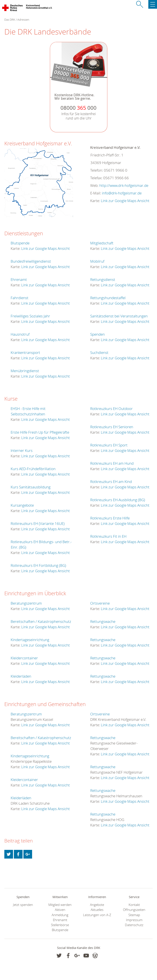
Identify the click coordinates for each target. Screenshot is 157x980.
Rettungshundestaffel (108, 298)
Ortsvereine (100, 603)
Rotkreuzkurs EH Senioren (112, 427)
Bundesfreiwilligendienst (31, 261)
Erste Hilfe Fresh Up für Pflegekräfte (40, 432)
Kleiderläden (21, 676)
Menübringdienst (25, 371)
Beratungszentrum (26, 603)
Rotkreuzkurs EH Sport (109, 445)
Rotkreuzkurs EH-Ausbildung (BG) (118, 500)
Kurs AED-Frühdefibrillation (33, 469)
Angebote (97, 905)
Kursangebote (22, 505)
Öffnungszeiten (134, 910)
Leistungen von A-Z (97, 915)
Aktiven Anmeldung (60, 912)
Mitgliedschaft (102, 243)
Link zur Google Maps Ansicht (125, 201)
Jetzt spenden (23, 905)
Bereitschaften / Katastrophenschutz (41, 621)
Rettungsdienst (103, 279)
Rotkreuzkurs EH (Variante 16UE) (38, 523)
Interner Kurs (22, 450)
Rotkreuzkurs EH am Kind (111, 482)
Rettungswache (103, 621)
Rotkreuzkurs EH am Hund (112, 463)
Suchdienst (99, 352)
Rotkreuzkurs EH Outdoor (111, 409)
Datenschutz (134, 925)
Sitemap (134, 915)
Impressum (134, 920)
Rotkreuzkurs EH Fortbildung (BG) (38, 565)
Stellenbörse (60, 925)
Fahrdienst (20, 298)
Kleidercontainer (24, 658)
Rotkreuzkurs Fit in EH (108, 536)
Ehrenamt (19, 279)
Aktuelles (97, 910)
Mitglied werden (60, 905)
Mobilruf (97, 261)
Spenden (97, 334)
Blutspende (20, 243)
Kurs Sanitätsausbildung (31, 487)
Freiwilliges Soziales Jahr (30, 316)
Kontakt (134, 905)
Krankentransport (25, 352)
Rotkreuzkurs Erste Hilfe (110, 518)
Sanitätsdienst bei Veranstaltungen (119, 316)
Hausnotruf (20, 334)
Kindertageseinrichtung (30, 640)
